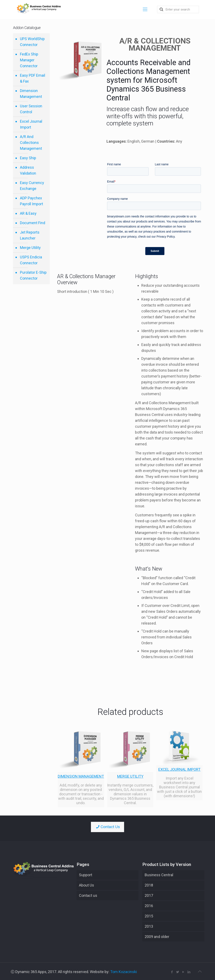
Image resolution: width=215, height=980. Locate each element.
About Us (87, 885)
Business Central (159, 875)
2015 (149, 916)
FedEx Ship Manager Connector (29, 60)
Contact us (88, 895)
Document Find (33, 223)
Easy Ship (28, 158)
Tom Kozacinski (124, 972)
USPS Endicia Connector (31, 260)
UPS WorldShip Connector (32, 42)
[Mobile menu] (145, 9)
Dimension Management (31, 94)
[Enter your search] (178, 9)
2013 (149, 926)
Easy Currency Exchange (32, 186)
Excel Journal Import (31, 124)
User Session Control (31, 109)
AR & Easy (28, 213)
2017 (149, 895)
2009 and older (157, 937)
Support (86, 875)
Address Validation (28, 170)
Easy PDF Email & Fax (33, 78)
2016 (149, 906)
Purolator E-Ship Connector (33, 275)
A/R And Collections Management (31, 143)
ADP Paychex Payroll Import (31, 201)
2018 (149, 885)
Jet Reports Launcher (30, 235)
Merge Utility (30, 248)
